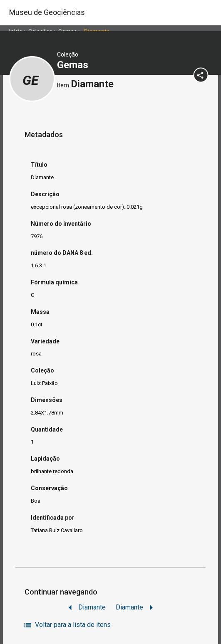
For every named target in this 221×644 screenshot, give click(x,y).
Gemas (74, 65)
